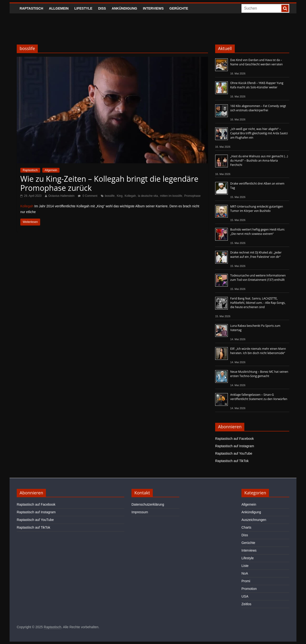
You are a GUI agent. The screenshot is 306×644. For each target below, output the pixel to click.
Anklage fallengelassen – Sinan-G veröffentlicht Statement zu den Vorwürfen (259, 397)
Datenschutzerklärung (148, 504)
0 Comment (88, 196)
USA (245, 596)
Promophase (192, 196)
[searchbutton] (285, 8)
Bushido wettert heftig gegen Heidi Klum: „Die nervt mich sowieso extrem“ (258, 232)
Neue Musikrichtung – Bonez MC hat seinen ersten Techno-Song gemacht (259, 374)
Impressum (140, 512)
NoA (245, 573)
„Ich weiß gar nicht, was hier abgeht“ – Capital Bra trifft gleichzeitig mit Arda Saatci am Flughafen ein (259, 133)
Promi (246, 581)
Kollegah (130, 196)
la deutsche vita (148, 196)
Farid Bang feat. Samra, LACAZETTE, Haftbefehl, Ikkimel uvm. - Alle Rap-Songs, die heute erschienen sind (258, 303)
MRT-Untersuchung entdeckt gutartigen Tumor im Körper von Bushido (257, 209)
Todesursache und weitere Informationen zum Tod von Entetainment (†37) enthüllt (258, 278)
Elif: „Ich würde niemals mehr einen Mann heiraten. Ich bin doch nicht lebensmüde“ (258, 351)
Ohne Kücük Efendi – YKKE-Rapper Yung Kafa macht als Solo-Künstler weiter (257, 85)
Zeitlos (246, 604)
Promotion (249, 589)
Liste (245, 566)
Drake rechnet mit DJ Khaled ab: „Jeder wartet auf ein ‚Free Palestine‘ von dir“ (256, 255)
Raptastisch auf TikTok (232, 461)
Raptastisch (31, 8)
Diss (102, 8)
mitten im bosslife (171, 196)
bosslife (110, 196)
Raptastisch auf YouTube (234, 453)
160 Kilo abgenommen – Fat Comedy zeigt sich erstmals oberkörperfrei (258, 108)
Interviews (153, 8)
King (120, 196)
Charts (246, 527)
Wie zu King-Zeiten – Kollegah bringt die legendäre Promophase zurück (109, 183)
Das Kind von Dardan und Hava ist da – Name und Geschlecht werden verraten (257, 62)
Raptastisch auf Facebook (235, 439)
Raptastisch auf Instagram (235, 446)
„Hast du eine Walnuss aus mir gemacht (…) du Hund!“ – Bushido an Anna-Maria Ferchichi (259, 161)
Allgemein (59, 8)
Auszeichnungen (254, 520)
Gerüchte (179, 8)
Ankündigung (124, 8)
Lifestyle (83, 8)
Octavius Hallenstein (61, 196)
